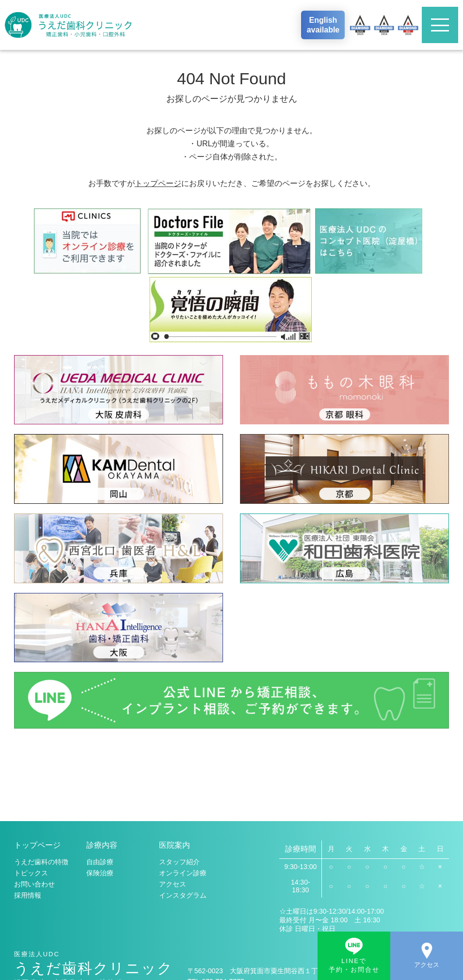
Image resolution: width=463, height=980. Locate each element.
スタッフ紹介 (179, 776)
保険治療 (100, 787)
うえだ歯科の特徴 (41, 776)
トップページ (158, 183)
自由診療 (100, 776)
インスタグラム (183, 809)
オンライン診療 (183, 787)
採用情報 (28, 809)
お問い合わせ (34, 798)
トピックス (31, 787)
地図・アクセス (279, 935)
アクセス (173, 798)
